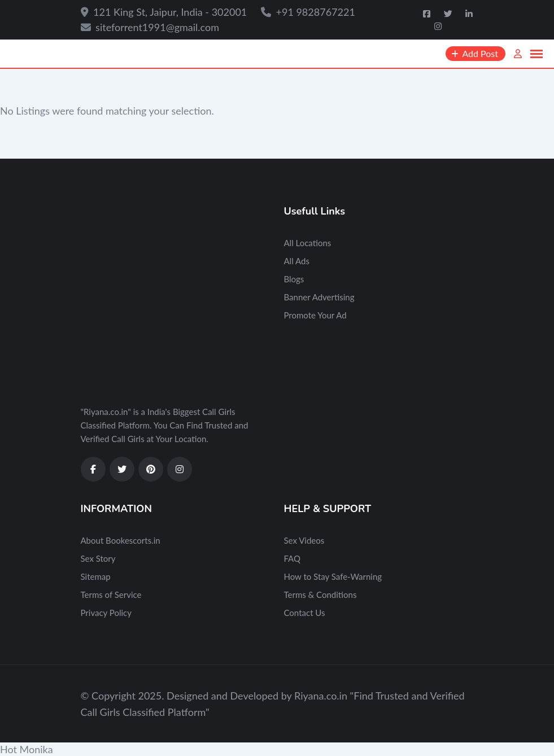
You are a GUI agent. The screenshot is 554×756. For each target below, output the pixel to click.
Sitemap (96, 576)
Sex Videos (304, 540)
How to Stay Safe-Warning (333, 576)
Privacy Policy (106, 613)
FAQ (293, 558)
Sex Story (98, 558)
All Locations (308, 243)
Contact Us (305, 613)
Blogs (294, 279)
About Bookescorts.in (121, 540)
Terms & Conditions (320, 595)
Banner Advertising (319, 297)
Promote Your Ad (315, 315)
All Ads (297, 261)
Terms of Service (111, 595)
